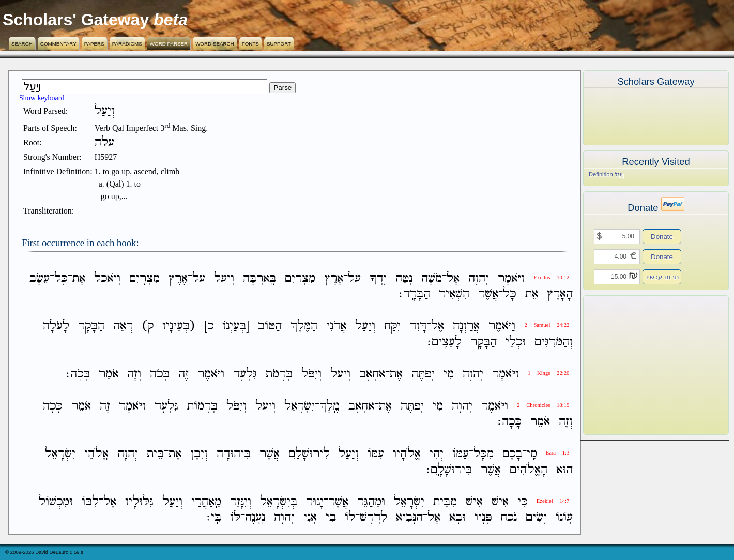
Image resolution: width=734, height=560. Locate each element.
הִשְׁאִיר (454, 294)
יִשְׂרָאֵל (300, 406)
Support (279, 44)
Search (22, 44)
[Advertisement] (640, 365)
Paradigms (127, 44)
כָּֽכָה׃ (510, 422)
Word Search (215, 44)
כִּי (523, 502)
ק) (148, 327)
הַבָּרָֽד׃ (415, 294)
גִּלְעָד (245, 374)
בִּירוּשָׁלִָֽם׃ (449, 470)
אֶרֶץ (334, 278)
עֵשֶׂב (40, 278)
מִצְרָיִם (144, 278)
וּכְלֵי (516, 342)
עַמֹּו (461, 454)
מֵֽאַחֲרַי (206, 502)
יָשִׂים (536, 517)
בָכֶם (512, 454)
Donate (662, 237)
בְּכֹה (160, 374)
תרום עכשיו (663, 277)
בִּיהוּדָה (234, 454)
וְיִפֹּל (311, 374)
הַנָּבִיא (409, 517)
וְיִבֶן (199, 454)
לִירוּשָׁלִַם (309, 454)
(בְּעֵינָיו (179, 327)
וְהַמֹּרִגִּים (554, 342)
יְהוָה (479, 278)
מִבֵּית (445, 502)
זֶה (183, 374)
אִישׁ (500, 502)
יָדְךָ (378, 278)
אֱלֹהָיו (407, 454)
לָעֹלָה (56, 327)
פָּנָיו (483, 517)
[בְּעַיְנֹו (236, 327)
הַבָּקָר (91, 327)
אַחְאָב (372, 374)
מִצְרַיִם (300, 278)
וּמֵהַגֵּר (371, 502)
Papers (94, 44)
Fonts (250, 44)
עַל (354, 278)
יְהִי (437, 454)
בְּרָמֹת (279, 374)
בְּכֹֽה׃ (78, 374)
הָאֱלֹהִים (529, 470)
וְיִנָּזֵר (241, 502)
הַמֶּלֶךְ (304, 327)
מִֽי (532, 454)
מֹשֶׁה (432, 278)
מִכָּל (484, 454)
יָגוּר (315, 502)
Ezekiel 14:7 (553, 501)
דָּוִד (418, 327)
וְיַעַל (224, 278)
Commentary (58, 44)
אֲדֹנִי (336, 327)
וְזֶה (134, 374)
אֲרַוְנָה (466, 327)
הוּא (564, 470)
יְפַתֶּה (423, 374)
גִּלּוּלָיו (139, 502)
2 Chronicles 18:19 (543, 405)
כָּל (61, 278)
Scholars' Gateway (76, 20)
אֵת (532, 294)
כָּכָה (53, 406)
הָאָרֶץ (560, 294)
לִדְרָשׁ (373, 517)
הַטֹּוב (270, 327)
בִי (331, 517)
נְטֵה (404, 278)
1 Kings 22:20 (548, 373)
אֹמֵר (109, 374)
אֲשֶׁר (488, 294)
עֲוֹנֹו (564, 517)
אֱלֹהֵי (96, 454)
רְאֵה (123, 327)
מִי (449, 374)
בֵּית (155, 454)
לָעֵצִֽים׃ (445, 342)
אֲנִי (310, 517)
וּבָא (457, 517)
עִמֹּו (376, 454)
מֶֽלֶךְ (330, 406)
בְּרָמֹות (202, 406)
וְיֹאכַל (107, 278)
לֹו (350, 517)
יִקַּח (392, 327)
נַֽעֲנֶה (255, 517)
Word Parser (169, 44)
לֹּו (235, 517)
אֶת (79, 278)
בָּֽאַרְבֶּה (259, 278)
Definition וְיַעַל (606, 174)
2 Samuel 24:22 (547, 325)
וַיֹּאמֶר (511, 278)
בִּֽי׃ (214, 517)
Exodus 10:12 (551, 277)
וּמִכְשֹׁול (56, 502)
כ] (209, 327)
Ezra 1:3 (558, 453)
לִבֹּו (90, 502)
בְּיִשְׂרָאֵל (279, 502)
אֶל (453, 278)
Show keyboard (42, 98)
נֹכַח (509, 517)
